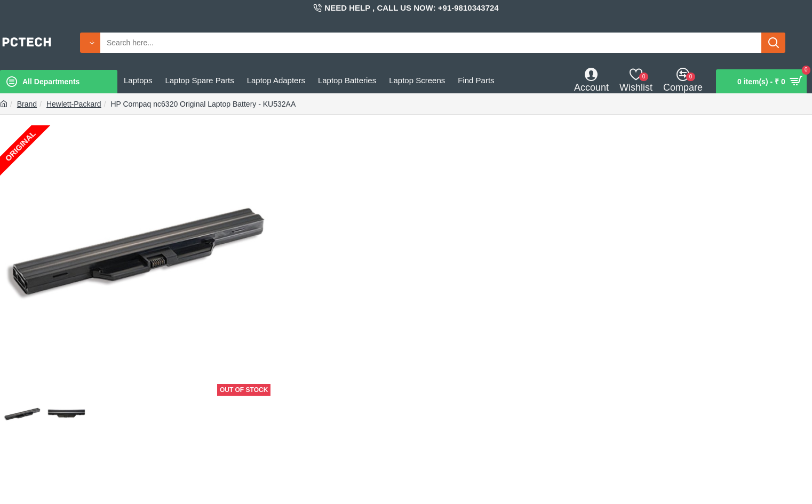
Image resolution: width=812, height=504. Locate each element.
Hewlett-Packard (74, 104)
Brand (27, 104)
